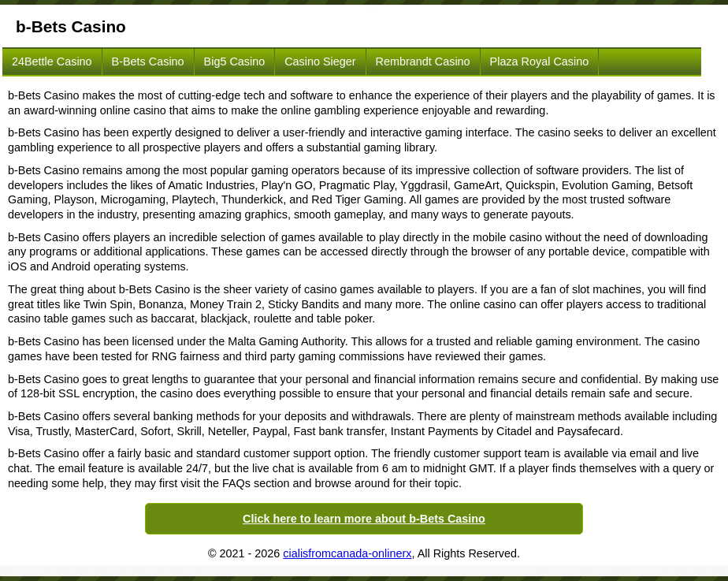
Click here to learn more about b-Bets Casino (364, 519)
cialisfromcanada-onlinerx (347, 553)
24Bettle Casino (52, 61)
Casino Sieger (320, 61)
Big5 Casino (235, 61)
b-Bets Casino (148, 61)
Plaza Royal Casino (540, 61)
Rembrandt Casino (423, 61)
